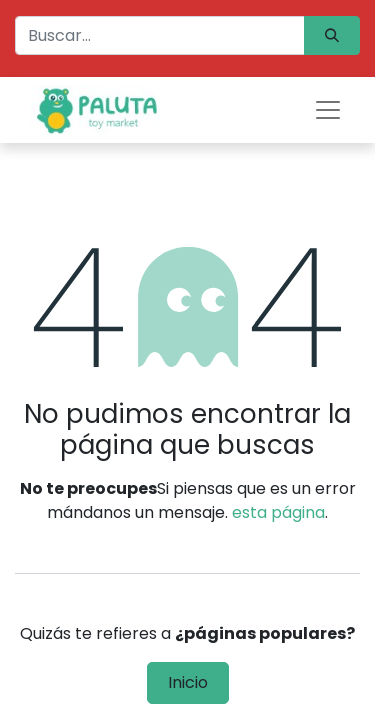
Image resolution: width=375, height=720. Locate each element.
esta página (278, 512)
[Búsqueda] (332, 35)
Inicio (188, 682)
